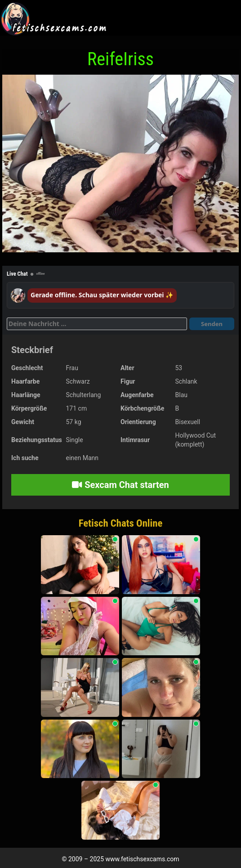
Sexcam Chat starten (120, 485)
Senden (212, 324)
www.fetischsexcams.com (143, 859)
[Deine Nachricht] (97, 324)
